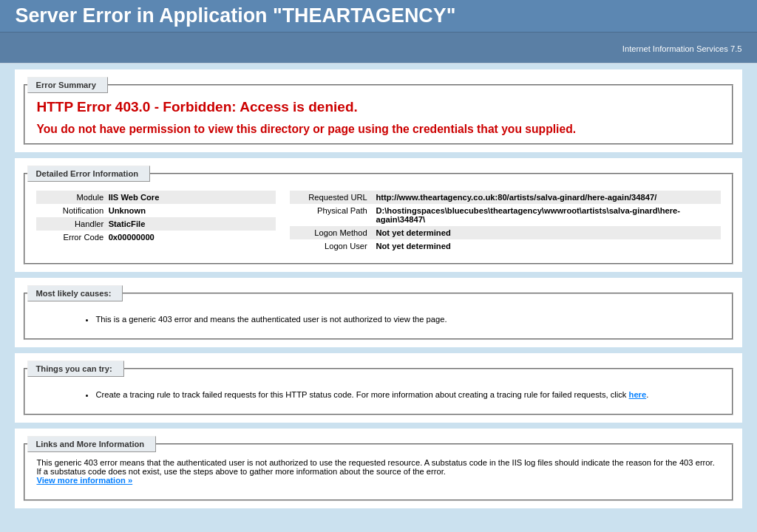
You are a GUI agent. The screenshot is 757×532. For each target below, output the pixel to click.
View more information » (84, 480)
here (638, 395)
